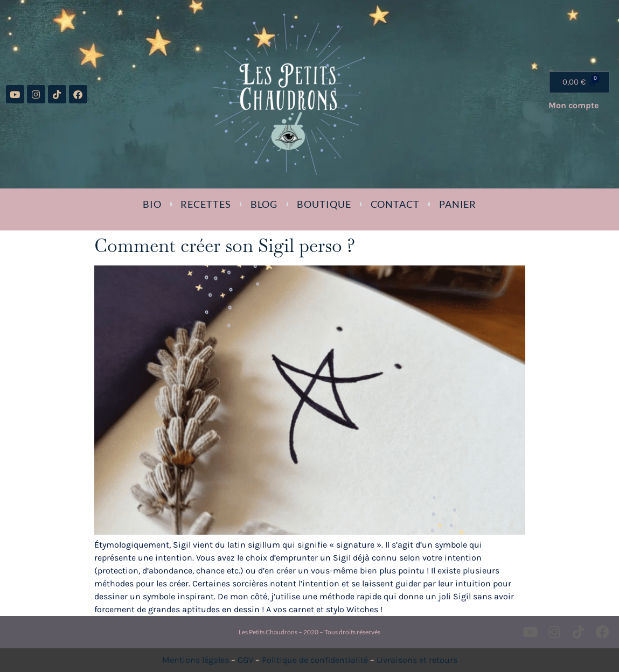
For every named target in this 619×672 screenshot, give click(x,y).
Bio (152, 204)
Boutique (324, 204)
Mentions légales (196, 660)
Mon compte (573, 105)
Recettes (206, 204)
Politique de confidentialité (315, 660)
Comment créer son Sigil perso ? (225, 246)
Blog (264, 204)
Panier (458, 204)
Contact (395, 204)
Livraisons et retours (417, 660)
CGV (245, 660)
